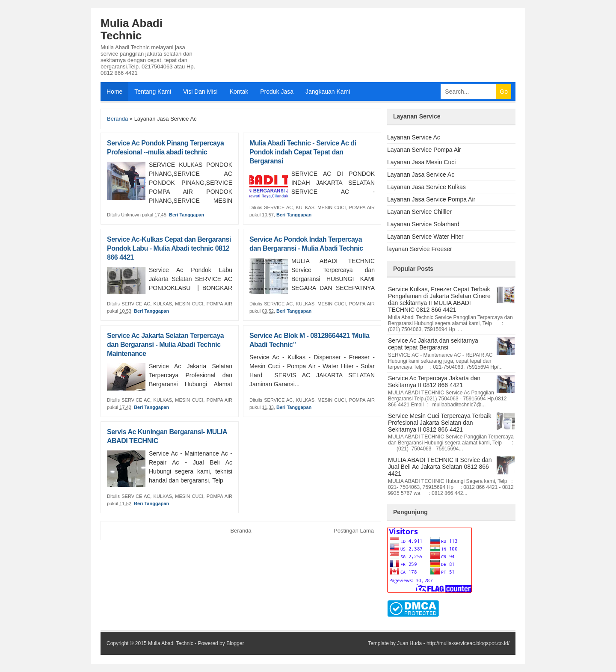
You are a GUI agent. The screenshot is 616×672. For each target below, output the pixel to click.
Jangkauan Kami (328, 92)
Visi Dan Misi (200, 92)
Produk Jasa (277, 92)
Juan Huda (409, 643)
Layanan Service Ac (414, 137)
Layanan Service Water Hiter (425, 237)
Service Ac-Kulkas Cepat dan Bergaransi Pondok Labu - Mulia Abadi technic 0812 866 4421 (169, 248)
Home (114, 92)
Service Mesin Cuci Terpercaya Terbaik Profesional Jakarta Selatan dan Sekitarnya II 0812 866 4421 (440, 423)
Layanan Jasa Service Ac (421, 175)
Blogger (235, 643)
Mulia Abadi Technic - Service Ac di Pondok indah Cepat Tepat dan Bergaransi (303, 152)
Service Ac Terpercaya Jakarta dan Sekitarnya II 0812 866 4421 (434, 382)
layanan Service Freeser (420, 249)
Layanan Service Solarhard (423, 224)
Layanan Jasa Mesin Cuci (421, 162)
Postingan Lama (354, 531)
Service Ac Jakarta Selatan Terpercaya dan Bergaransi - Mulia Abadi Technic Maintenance (165, 345)
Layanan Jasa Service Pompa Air (431, 199)
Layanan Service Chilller (419, 212)
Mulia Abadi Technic (132, 29)
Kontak (239, 92)
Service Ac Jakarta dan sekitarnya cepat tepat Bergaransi (433, 344)
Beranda (117, 119)
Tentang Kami (153, 92)
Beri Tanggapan (187, 215)
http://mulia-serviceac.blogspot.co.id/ (468, 643)
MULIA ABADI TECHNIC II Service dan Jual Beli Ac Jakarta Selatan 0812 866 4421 (440, 467)
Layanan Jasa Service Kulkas (426, 187)
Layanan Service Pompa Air (424, 150)
